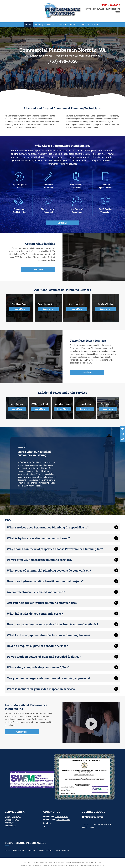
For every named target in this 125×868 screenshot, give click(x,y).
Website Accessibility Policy (94, 862)
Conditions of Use (59, 862)
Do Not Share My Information (43, 862)
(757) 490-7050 (110, 5)
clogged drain (67, 154)
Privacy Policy (27, 862)
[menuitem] (28, 25)
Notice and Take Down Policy (75, 862)
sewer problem (82, 154)
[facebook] (44, 828)
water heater (108, 154)
